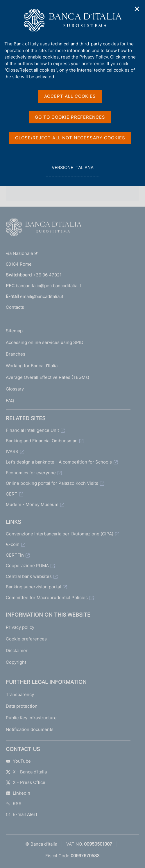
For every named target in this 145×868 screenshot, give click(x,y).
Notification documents (30, 729)
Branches (16, 354)
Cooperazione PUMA (27, 566)
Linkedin (18, 793)
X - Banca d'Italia (26, 772)
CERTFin (15, 555)
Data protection (22, 706)
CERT (12, 494)
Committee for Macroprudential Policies (47, 598)
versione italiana (72, 171)
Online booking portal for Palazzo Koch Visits (52, 483)
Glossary (15, 389)
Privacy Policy (94, 57)
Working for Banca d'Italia (32, 366)
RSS (14, 804)
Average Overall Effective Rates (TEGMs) (48, 377)
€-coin (13, 544)
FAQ (10, 401)
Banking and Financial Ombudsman (42, 441)
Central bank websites (29, 576)
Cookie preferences (26, 639)
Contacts (15, 307)
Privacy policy (20, 627)
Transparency (20, 694)
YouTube (18, 761)
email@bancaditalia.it (42, 296)
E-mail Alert (22, 814)
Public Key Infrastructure (31, 718)
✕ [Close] (137, 9)
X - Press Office (26, 782)
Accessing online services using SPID (45, 342)
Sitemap (14, 331)
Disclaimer (17, 650)
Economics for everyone (31, 473)
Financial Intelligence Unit (32, 430)
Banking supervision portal (33, 587)
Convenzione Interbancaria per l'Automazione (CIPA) (60, 534)
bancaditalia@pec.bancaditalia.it (48, 286)
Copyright (16, 662)
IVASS (12, 451)
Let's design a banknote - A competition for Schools (59, 462)
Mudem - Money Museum (32, 504)
